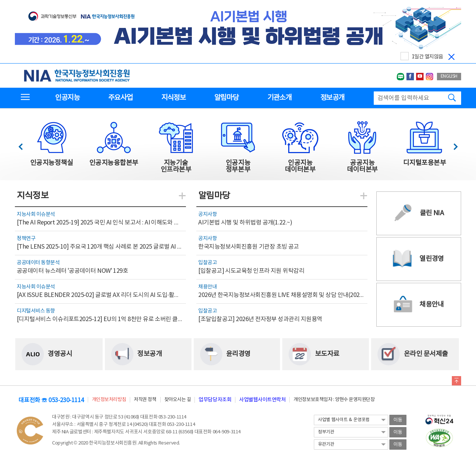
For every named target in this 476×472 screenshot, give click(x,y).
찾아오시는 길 (178, 400)
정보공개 (332, 98)
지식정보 (173, 98)
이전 (24, 145)
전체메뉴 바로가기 (0, 0)
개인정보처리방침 (109, 400)
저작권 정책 (145, 400)
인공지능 (67, 98)
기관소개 (279, 98)
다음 (452, 145)
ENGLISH (449, 76)
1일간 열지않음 (427, 57)
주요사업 (120, 98)
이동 (398, 420)
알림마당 (226, 98)
